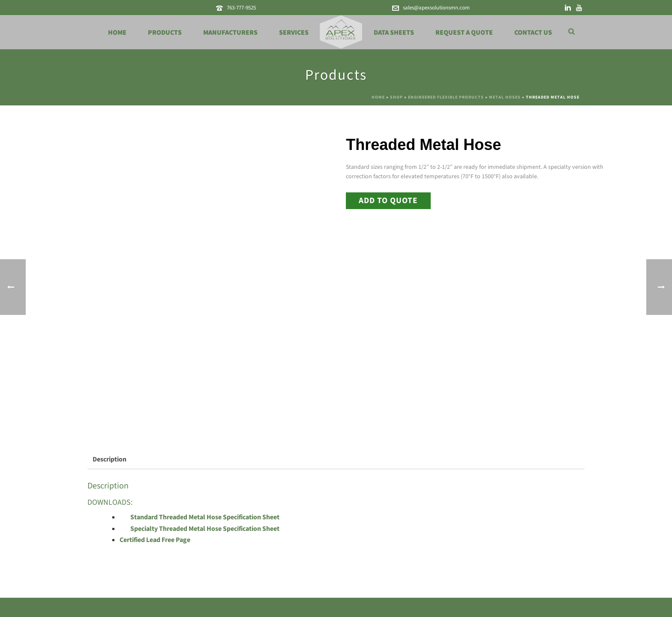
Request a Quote (464, 33)
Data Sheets (394, 33)
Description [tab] (109, 459)
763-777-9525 (241, 8)
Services (294, 33)
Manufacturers (230, 33)
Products (165, 33)
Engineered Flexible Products (446, 97)
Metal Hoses (505, 97)
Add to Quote (388, 201)
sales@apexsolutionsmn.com (436, 8)
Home (117, 33)
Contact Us (533, 33)
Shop (396, 97)
